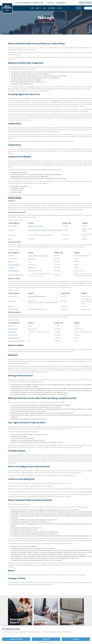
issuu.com (11, 262)
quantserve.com (13, 335)
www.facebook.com (14, 338)
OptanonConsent (42, 230)
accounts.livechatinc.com (15, 275)
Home (32, 8)
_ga (35, 302)
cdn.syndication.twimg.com (16, 341)
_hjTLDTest (45, 256)
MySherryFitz (56, 100)
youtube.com (12, 332)
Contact (60, 8)
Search (79, 8)
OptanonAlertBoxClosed (55, 230)
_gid (38, 302)
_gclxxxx (48, 302)
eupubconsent (32, 230)
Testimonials (52, 8)
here (86, 111)
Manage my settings (15, 198)
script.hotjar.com (13, 309)
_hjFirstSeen (54, 302)
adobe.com (11, 306)
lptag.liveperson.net (14, 265)
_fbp (29, 326)
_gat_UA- (42, 302)
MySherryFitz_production (35, 226)
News (44, 8)
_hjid (40, 256)
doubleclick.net (13, 329)
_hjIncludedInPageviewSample (37, 296)
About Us (38, 8)
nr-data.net (11, 268)
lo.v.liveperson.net (13, 271)
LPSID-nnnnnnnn (33, 256)
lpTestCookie (32, 259)
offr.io (10, 239)
